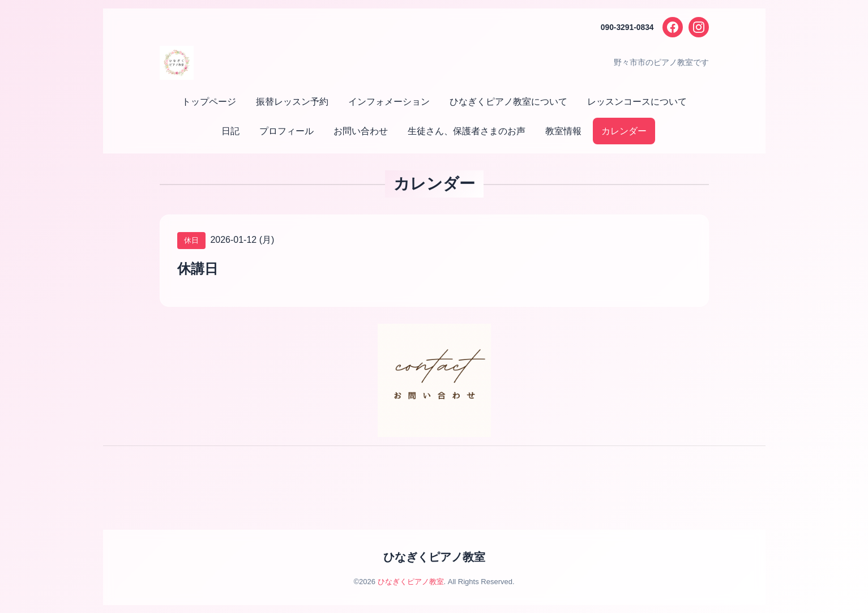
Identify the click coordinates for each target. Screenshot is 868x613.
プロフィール (287, 131)
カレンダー (624, 131)
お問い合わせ (361, 131)
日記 (230, 131)
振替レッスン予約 (292, 102)
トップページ (209, 102)
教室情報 (563, 131)
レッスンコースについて (637, 102)
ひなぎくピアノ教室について (508, 102)
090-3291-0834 (627, 27)
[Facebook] (673, 27)
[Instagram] (699, 27)
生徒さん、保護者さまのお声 (467, 131)
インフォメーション (389, 102)
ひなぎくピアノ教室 (434, 557)
